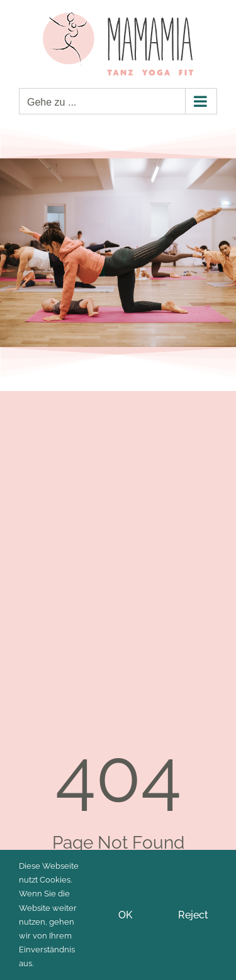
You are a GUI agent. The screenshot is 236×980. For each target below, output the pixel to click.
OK (125, 915)
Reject (193, 915)
